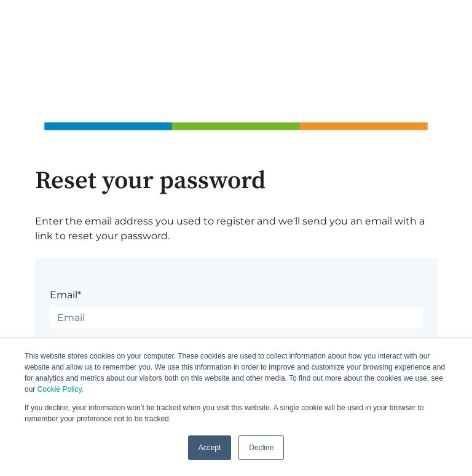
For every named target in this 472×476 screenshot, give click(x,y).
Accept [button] (210, 448)
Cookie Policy (60, 389)
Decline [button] (261, 448)
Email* (65, 295)
